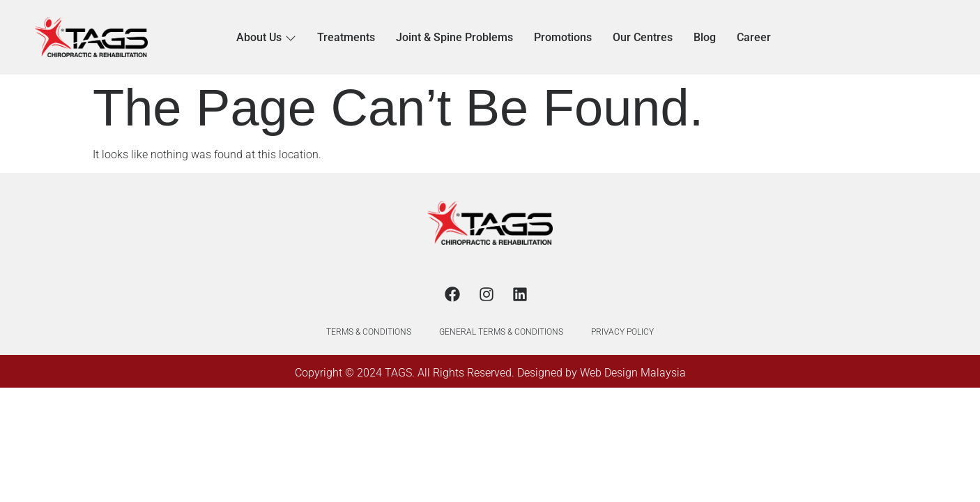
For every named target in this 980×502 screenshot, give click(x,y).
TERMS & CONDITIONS (369, 332)
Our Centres (643, 37)
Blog (705, 37)
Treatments (346, 37)
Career (754, 37)
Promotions (563, 37)
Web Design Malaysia (633, 373)
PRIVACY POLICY (622, 332)
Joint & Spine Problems (454, 37)
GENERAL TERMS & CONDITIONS (501, 332)
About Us (266, 37)
